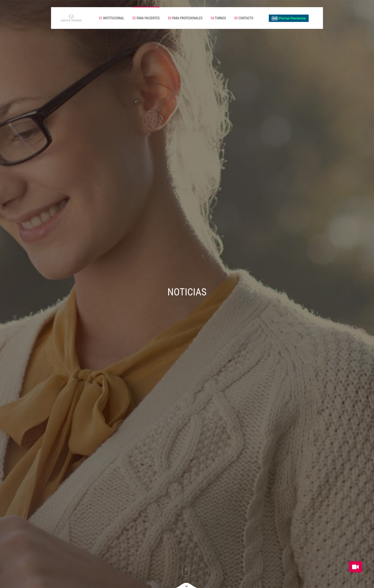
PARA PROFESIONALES (185, 18)
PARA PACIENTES (146, 18)
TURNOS (218, 18)
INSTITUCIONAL (112, 18)
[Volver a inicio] (68, 18)
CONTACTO (244, 18)
